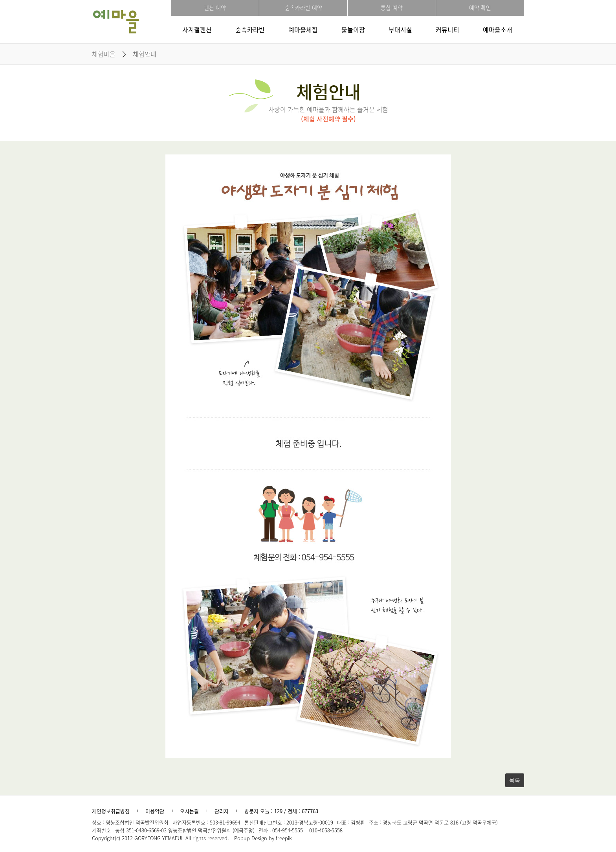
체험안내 (145, 54)
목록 (515, 780)
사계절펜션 (197, 29)
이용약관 (155, 811)
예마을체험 (303, 29)
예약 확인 (480, 7)
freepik (284, 838)
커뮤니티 (447, 29)
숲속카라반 (250, 29)
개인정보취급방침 (111, 811)
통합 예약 (392, 7)
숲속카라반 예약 (303, 7)
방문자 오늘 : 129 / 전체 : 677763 (281, 811)
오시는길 (189, 811)
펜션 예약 (215, 7)
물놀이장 (353, 29)
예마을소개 (498, 29)
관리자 (222, 811)
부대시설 (400, 29)
